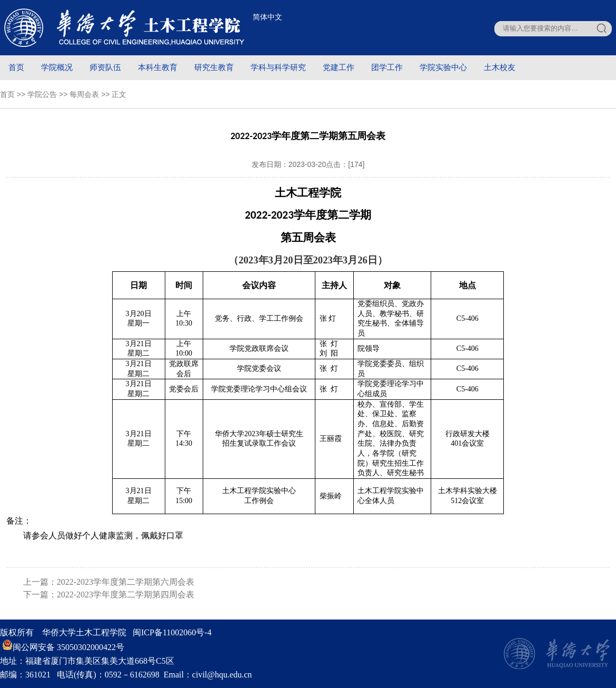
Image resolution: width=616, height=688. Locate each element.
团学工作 (387, 67)
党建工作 (339, 67)
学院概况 (57, 67)
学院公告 (42, 94)
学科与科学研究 (278, 67)
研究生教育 (214, 67)
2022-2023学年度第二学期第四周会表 (126, 594)
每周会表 (84, 94)
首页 (16, 67)
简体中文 (267, 17)
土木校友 (500, 67)
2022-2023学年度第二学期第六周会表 (126, 582)
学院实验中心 (443, 67)
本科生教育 (158, 67)
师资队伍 (105, 67)
